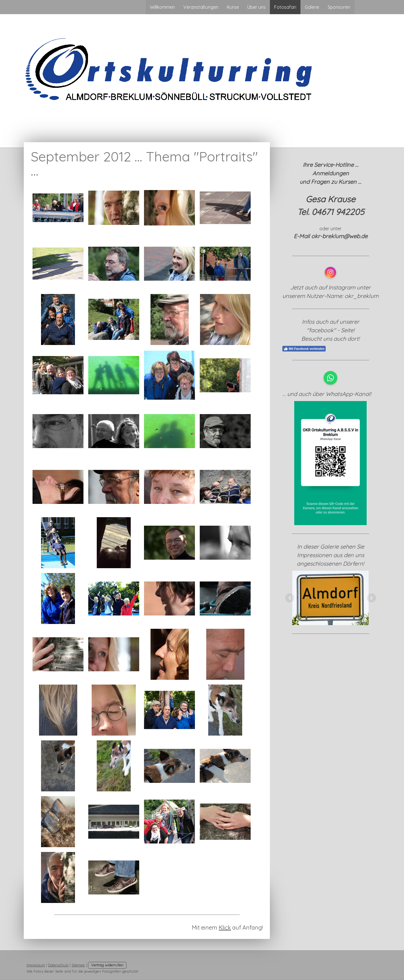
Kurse (233, 7)
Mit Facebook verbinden (304, 349)
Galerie (312, 7)
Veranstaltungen (201, 7)
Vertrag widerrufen (107, 965)
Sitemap (78, 965)
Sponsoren (339, 7)
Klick (225, 927)
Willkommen (162, 7)
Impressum (36, 965)
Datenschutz (58, 965)
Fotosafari (285, 7)
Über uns (256, 7)
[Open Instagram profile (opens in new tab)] (330, 272)
